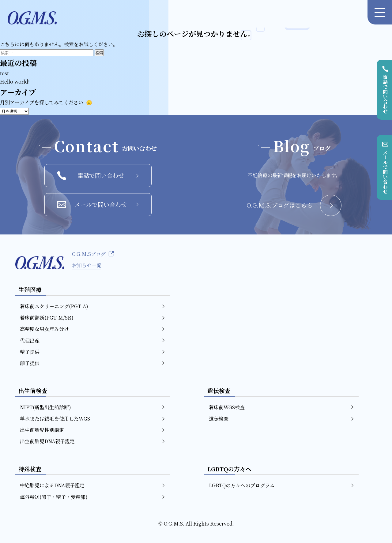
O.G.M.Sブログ (93, 254)
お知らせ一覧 (87, 265)
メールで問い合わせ (98, 204)
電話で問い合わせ (98, 176)
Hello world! (15, 82)
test (4, 73)
